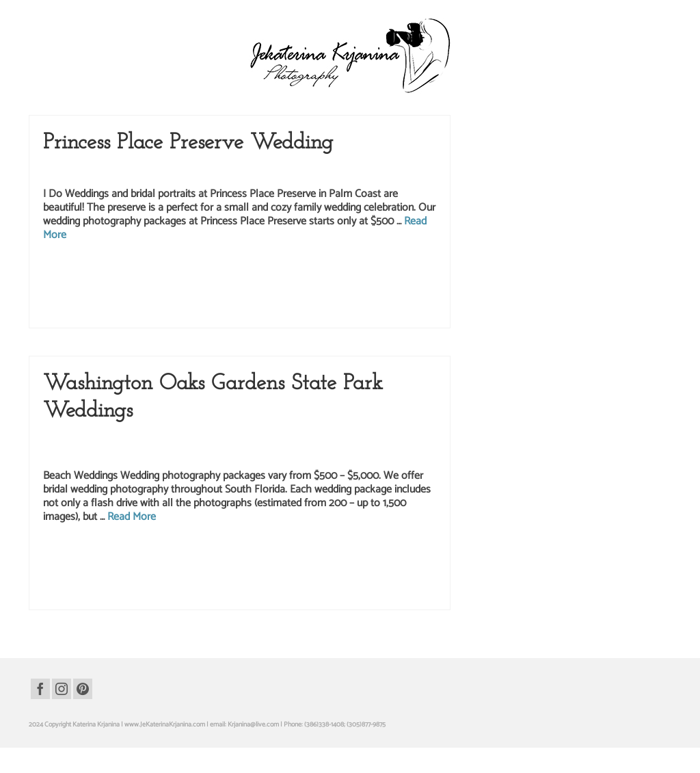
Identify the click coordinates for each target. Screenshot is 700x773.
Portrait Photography (335, 440)
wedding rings (87, 315)
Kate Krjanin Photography (257, 440)
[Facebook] (40, 689)
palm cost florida (349, 272)
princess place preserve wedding (339, 287)
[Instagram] (62, 689)
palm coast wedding (296, 272)
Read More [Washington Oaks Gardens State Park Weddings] (132, 518)
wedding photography (305, 172)
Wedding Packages (238, 172)
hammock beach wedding (218, 568)
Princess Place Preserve (170, 172)
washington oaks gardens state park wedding (130, 583)
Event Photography (182, 440)
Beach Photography (118, 440)
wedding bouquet (156, 301)
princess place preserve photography (242, 287)
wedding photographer (310, 301)
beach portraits (163, 554)
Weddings (359, 172)
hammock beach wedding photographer (311, 568)
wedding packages (208, 301)
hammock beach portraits (78, 568)
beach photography (113, 554)
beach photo (67, 554)
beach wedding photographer (271, 554)
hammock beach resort (148, 568)
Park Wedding (108, 172)
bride (98, 272)
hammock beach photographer (393, 554)
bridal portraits (69, 272)
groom (117, 272)
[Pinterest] (83, 689)
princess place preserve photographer (137, 287)
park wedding (392, 272)
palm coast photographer (163, 272)
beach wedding (207, 554)
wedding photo (257, 301)
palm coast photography (233, 272)
